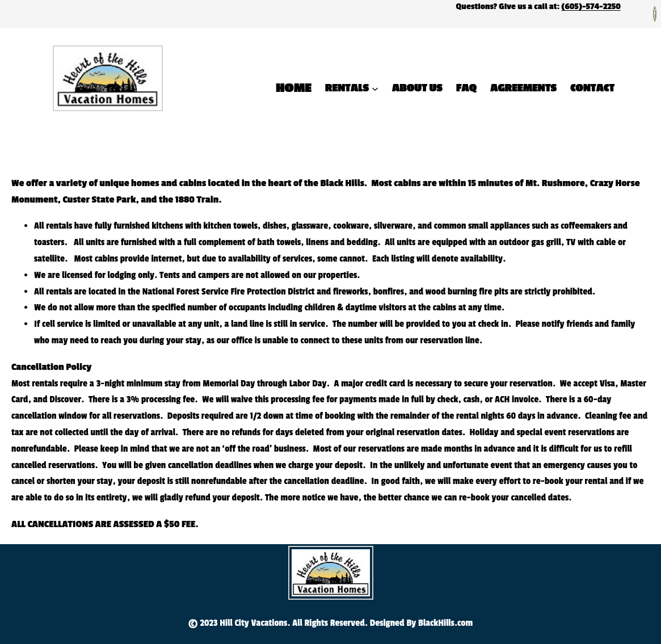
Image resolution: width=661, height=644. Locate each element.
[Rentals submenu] (375, 88)
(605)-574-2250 (591, 7)
